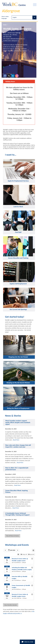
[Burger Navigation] (35, 5)
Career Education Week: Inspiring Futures (17, 491)
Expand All (31, 554)
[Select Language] (24, 17)
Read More (16, 440)
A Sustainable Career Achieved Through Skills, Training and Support (17, 514)
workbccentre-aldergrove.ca (11, 41)
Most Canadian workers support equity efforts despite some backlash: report (18, 422)
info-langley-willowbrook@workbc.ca (14, 39)
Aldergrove (11, 11)
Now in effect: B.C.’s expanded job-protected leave (17, 469)
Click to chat (27, 642)
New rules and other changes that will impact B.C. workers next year (18, 446)
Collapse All (24, 554)
